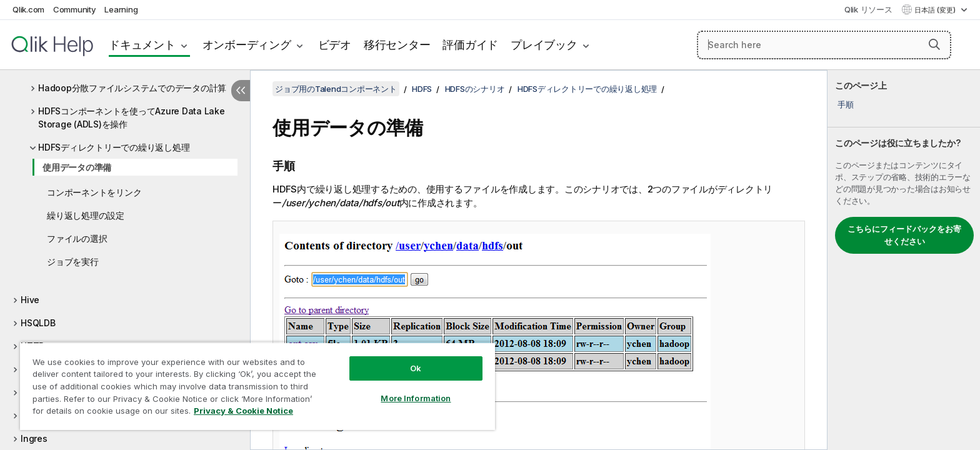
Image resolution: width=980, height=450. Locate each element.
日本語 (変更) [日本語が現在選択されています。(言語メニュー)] (936, 10)
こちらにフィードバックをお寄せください (904, 235)
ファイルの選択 (77, 238)
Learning (121, 9)
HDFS (422, 89)
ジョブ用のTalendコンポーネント (336, 89)
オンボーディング (247, 45)
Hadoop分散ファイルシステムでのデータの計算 (132, 88)
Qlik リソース (868, 9)
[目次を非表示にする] (241, 91)
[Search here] (824, 45)
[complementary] (904, 260)
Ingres (34, 438)
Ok (416, 368)
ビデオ (335, 45)
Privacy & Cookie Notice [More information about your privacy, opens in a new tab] (243, 411)
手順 (846, 104)
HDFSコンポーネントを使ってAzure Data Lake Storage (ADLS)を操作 (132, 117)
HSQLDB (38, 323)
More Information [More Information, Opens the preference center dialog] (416, 398)
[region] (257, 386)
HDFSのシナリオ (475, 89)
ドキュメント (142, 45)
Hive (30, 300)
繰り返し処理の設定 (86, 215)
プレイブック (544, 45)
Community (75, 9)
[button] (934, 44)
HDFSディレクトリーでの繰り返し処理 (114, 147)
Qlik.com (28, 9)
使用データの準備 (77, 167)
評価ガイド (470, 45)
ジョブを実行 (73, 262)
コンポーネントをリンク (94, 192)
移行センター (397, 45)
